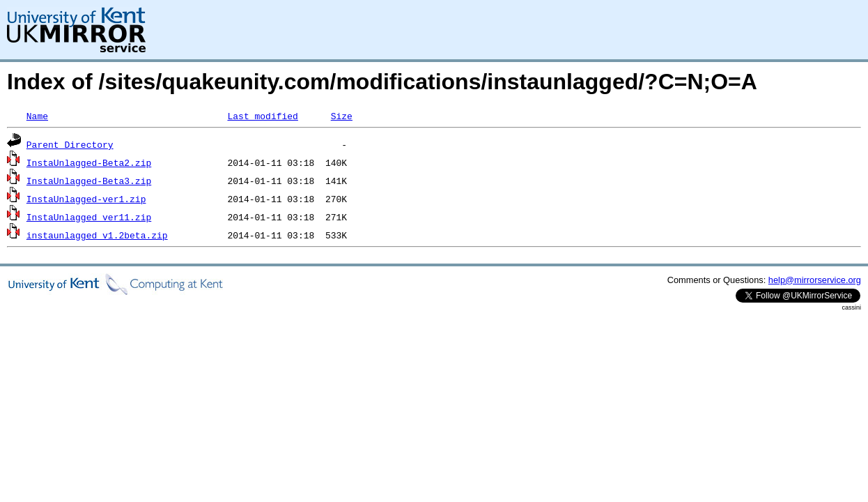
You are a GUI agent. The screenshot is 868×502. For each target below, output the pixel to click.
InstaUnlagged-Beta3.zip (89, 181)
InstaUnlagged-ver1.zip (86, 199)
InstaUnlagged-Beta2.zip (89, 162)
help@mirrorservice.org (815, 280)
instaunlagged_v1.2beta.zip (97, 235)
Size (342, 116)
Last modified (262, 116)
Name (37, 116)
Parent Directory (70, 144)
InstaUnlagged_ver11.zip (89, 217)
